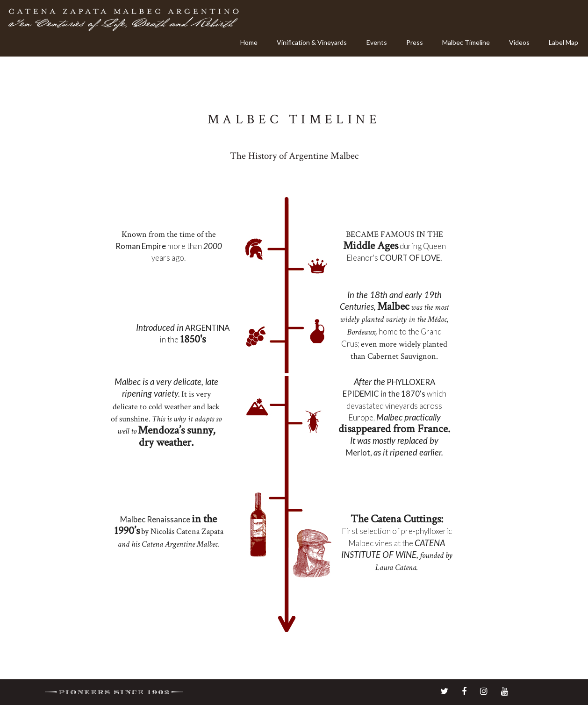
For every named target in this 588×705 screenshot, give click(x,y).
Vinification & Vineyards (312, 42)
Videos (519, 42)
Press (415, 42)
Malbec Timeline (466, 42)
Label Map (563, 42)
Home (249, 42)
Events (377, 42)
